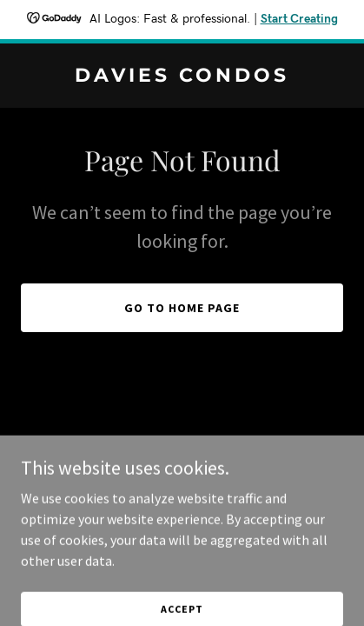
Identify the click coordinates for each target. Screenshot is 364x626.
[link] (182, 77)
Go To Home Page (182, 308)
